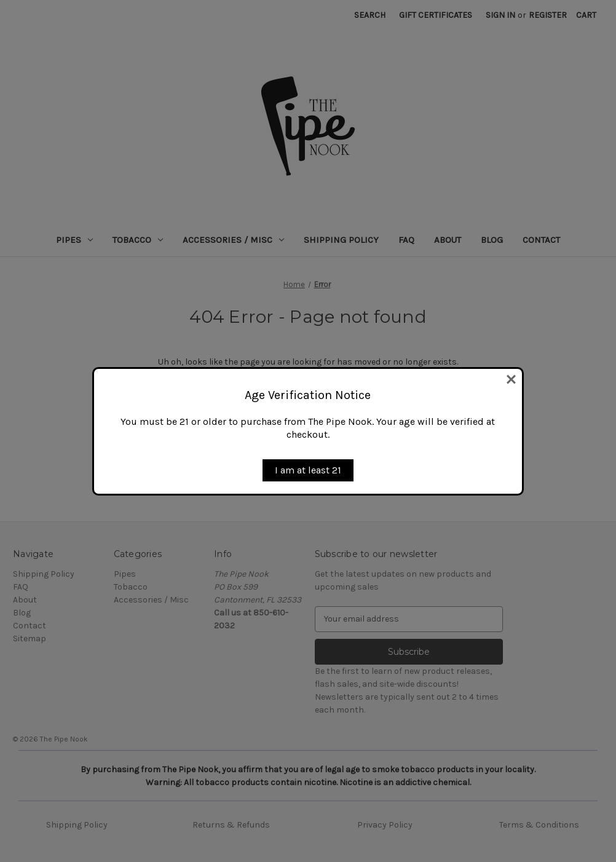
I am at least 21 (308, 470)
